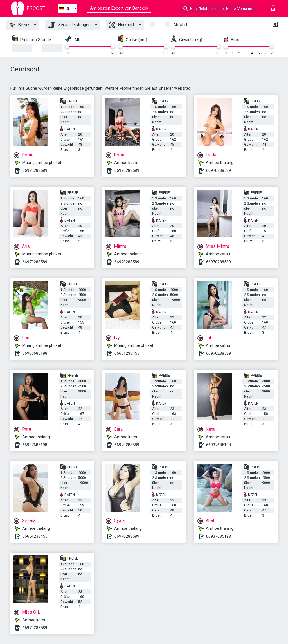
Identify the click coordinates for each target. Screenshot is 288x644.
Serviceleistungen (69, 25)
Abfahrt (180, 25)
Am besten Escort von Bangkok (119, 8)
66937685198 (35, 353)
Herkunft (122, 25)
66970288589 (35, 170)
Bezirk (20, 25)
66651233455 (127, 353)
